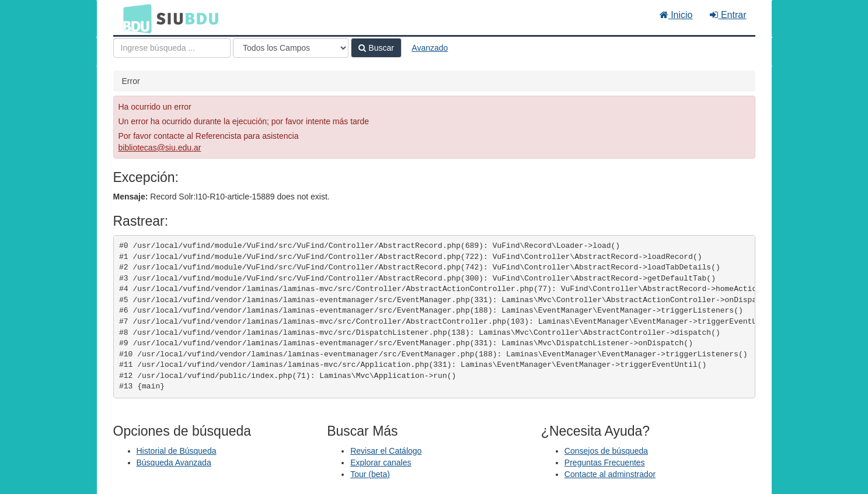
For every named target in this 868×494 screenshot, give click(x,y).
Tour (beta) (370, 474)
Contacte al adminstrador (610, 474)
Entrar (728, 15)
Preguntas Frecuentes (605, 463)
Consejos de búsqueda (606, 451)
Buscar (376, 48)
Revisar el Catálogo (386, 451)
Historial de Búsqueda (177, 451)
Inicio (676, 15)
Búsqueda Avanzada (174, 463)
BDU (134, 18)
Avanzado (430, 48)
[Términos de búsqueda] (172, 48)
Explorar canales (381, 463)
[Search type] (291, 48)
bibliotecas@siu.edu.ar (160, 148)
